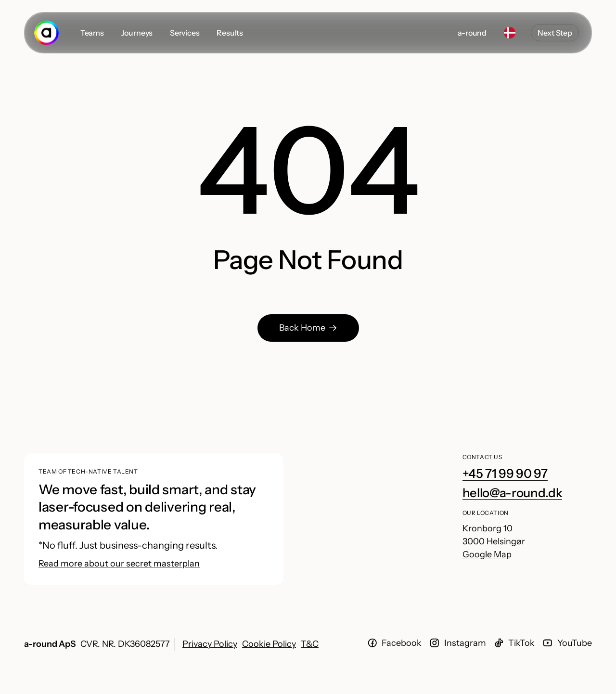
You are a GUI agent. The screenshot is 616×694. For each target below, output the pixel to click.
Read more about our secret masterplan (119, 564)
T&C (310, 644)
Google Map (487, 554)
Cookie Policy (269, 644)
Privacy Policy (210, 644)
